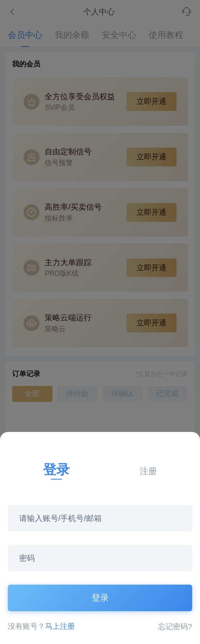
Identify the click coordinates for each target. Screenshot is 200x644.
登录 (100, 598)
